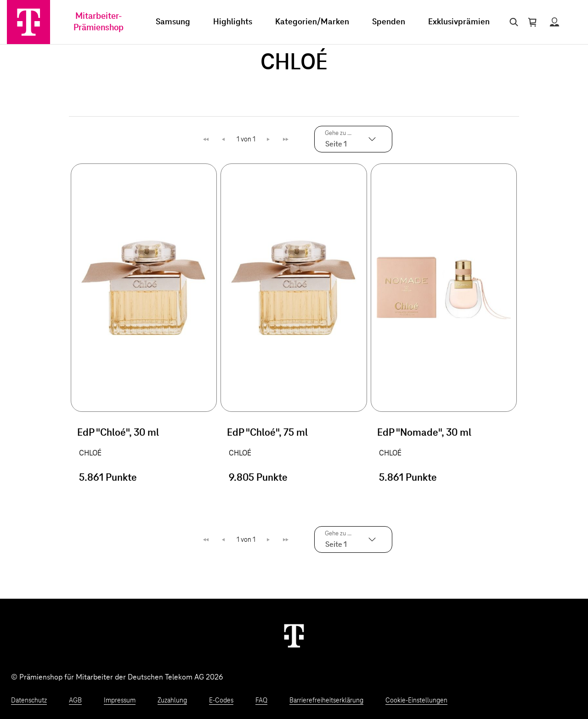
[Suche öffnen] (512, 22)
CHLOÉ (90, 453)
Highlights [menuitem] (233, 22)
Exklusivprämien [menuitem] (459, 22)
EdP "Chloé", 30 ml (118, 433)
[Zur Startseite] (28, 22)
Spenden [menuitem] (389, 22)
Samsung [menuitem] (173, 22)
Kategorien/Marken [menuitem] (312, 22)
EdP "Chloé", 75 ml (267, 433)
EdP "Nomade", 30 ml (424, 433)
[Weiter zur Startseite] (294, 635)
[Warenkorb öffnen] (532, 22)
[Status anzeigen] (554, 22)
